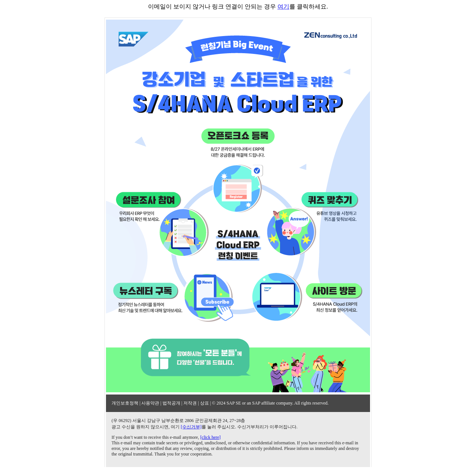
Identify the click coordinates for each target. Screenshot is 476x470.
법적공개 (171, 403)
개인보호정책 (125, 403)
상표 (205, 403)
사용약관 (150, 403)
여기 (283, 7)
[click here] (210, 437)
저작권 (190, 403)
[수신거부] (191, 427)
